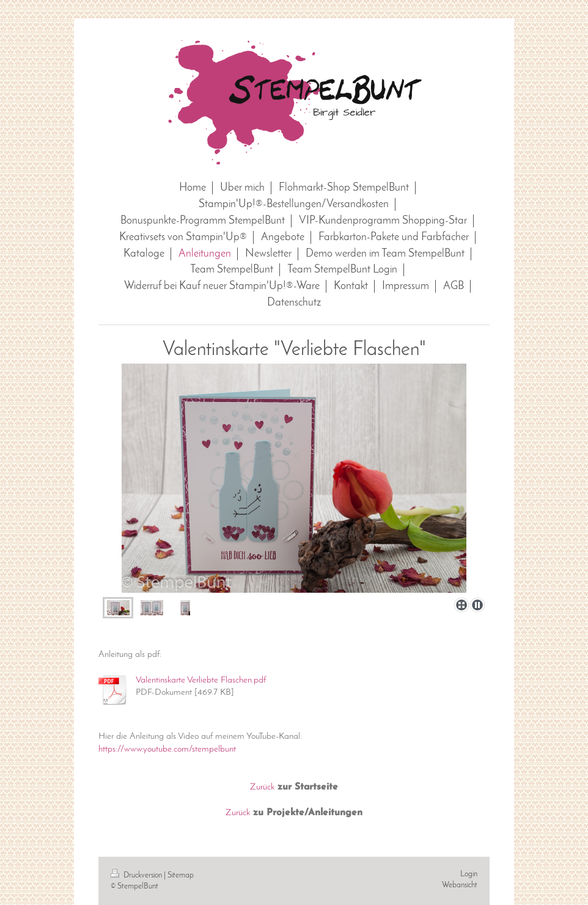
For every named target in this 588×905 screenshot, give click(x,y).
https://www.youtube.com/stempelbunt (167, 749)
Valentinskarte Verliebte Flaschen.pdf (201, 680)
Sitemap (181, 875)
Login (469, 874)
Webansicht (460, 885)
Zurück (262, 787)
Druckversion (137, 875)
